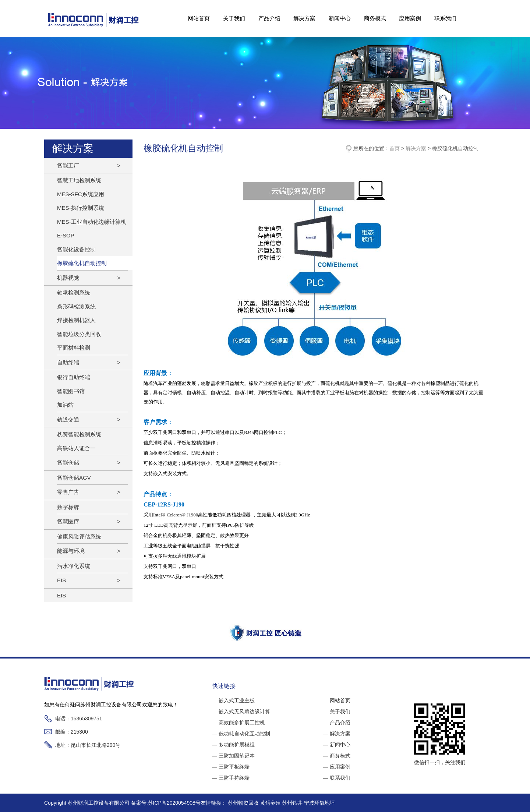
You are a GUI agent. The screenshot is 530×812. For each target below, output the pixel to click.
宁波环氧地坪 (319, 803)
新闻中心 (340, 18)
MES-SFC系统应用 (81, 194)
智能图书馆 (71, 391)
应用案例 (410, 18)
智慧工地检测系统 (79, 180)
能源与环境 (71, 551)
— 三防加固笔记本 (233, 756)
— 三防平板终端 (231, 767)
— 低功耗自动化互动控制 (241, 734)
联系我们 (445, 18)
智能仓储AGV (74, 478)
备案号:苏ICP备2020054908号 (166, 803)
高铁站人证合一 (76, 448)
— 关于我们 (337, 712)
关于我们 (234, 18)
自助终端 (68, 362)
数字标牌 (68, 507)
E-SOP (66, 235)
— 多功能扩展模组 (233, 745)
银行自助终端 (74, 377)
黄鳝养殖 (271, 803)
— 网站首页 (337, 700)
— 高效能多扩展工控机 (239, 723)
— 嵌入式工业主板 (233, 700)
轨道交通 (68, 419)
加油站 (65, 405)
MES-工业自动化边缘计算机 (92, 222)
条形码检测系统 (76, 306)
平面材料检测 (74, 348)
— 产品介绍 (337, 723)
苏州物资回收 (244, 803)
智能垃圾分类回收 (79, 334)
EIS (61, 580)
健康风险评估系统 (79, 536)
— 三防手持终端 (231, 778)
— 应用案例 (337, 767)
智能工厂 (68, 165)
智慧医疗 (68, 521)
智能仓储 (68, 463)
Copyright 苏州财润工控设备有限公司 (88, 803)
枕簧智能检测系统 (79, 434)
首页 (395, 148)
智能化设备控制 (76, 249)
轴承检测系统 (74, 292)
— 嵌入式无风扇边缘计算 (241, 712)
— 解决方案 (337, 734)
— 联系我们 (337, 778)
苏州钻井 (293, 803)
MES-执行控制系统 (81, 208)
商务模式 (375, 18)
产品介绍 (269, 18)
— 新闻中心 (337, 745)
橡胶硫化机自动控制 (82, 263)
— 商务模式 (337, 756)
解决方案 (304, 18)
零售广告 (68, 492)
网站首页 (199, 18)
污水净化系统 (74, 566)
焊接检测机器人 (76, 320)
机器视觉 (68, 278)
